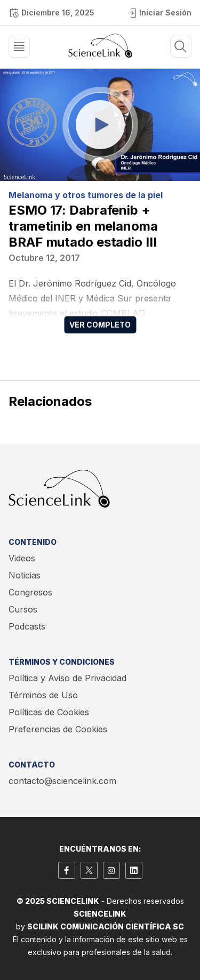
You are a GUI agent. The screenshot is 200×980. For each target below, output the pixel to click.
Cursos (23, 609)
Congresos (30, 592)
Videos (22, 558)
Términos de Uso (43, 695)
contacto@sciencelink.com (62, 781)
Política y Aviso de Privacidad (67, 678)
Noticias (25, 575)
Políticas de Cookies (49, 712)
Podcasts (27, 626)
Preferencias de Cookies (58, 729)
